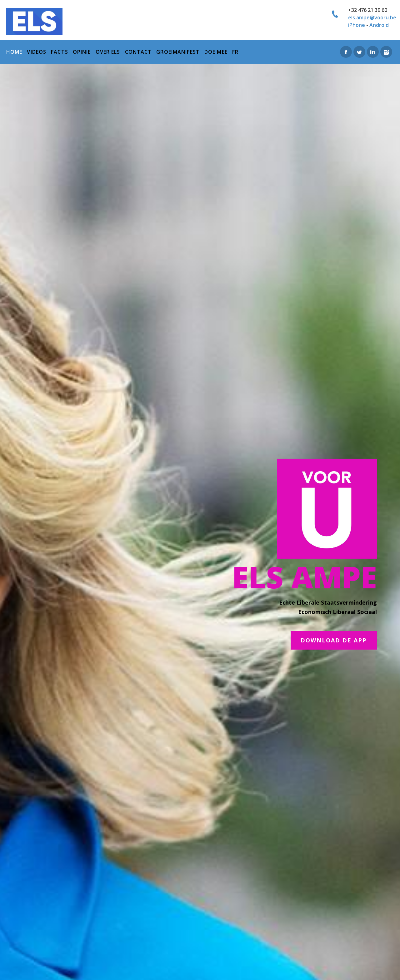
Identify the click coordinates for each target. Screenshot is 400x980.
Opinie (82, 52)
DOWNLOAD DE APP (334, 640)
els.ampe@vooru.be (372, 17)
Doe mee (216, 52)
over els (108, 52)
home (14, 52)
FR (235, 52)
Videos (37, 52)
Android (379, 25)
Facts (60, 52)
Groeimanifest (178, 52)
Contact (138, 52)
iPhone (357, 25)
